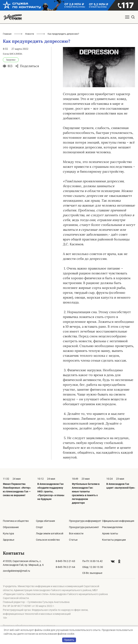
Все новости (76, 533)
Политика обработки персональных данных (29, 626)
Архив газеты (110, 533)
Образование (11, 527)
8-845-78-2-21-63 (65, 561)
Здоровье (9, 540)
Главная (7, 34)
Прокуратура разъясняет (84, 527)
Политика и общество (16, 521)
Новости (30, 34)
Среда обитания (45, 521)
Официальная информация (118, 521)
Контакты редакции (114, 540)
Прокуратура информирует (85, 521)
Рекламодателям (112, 527)
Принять (69, 640)
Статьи (73, 540)
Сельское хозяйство (48, 540)
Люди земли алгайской (50, 533)
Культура (8, 533)
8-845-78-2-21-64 (65, 567)
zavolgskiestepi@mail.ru (16, 571)
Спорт (39, 527)
